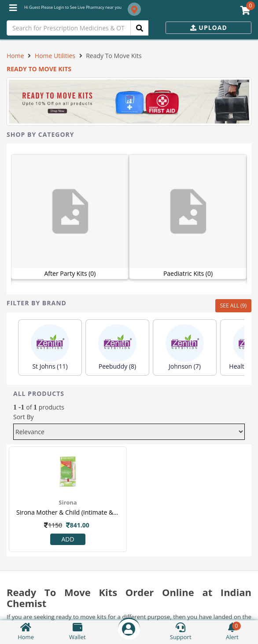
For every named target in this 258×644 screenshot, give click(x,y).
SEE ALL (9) (233, 306)
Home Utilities (55, 56)
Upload (209, 27)
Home (15, 56)
